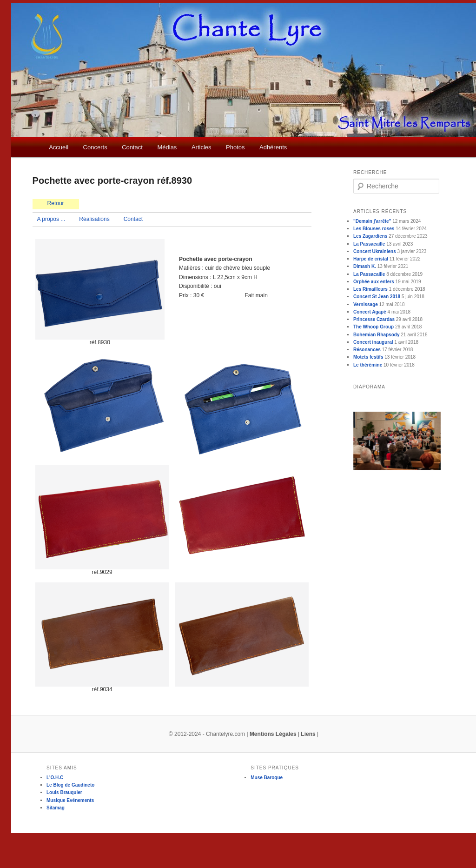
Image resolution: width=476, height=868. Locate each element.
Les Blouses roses (374, 229)
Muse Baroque (267, 778)
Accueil (59, 147)
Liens (308, 734)
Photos (235, 147)
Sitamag (56, 808)
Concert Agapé (370, 312)
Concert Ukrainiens (375, 251)
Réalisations (94, 219)
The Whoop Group (374, 327)
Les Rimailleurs (370, 289)
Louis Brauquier (64, 792)
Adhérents (273, 147)
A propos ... (51, 219)
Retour (56, 203)
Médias (167, 147)
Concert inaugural (373, 342)
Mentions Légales (273, 734)
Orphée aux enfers (374, 282)
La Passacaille (369, 244)
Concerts (95, 147)
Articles (202, 147)
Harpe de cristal (371, 259)
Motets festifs (368, 357)
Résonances (367, 350)
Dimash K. (365, 266)
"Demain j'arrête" (372, 221)
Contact (132, 147)
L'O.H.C (55, 778)
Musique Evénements (70, 800)
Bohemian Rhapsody (376, 335)
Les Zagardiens (370, 236)
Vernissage (366, 304)
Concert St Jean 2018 (377, 297)
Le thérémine (368, 365)
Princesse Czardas (374, 319)
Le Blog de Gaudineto (70, 785)
